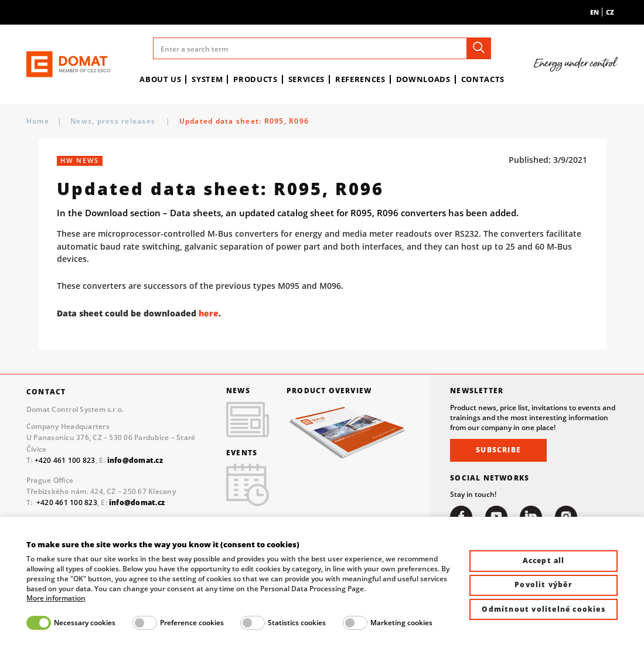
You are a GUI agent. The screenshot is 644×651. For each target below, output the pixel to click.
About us (160, 79)
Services (306, 79)
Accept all (544, 560)
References (360, 79)
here (209, 313)
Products (255, 79)
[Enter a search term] (322, 48)
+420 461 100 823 (65, 460)
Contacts (483, 79)
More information (56, 598)
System (207, 79)
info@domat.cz (137, 502)
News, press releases (114, 121)
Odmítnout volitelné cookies (543, 609)
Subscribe (498, 450)
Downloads (423, 79)
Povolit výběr (544, 584)
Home (38, 121)
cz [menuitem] (610, 12)
